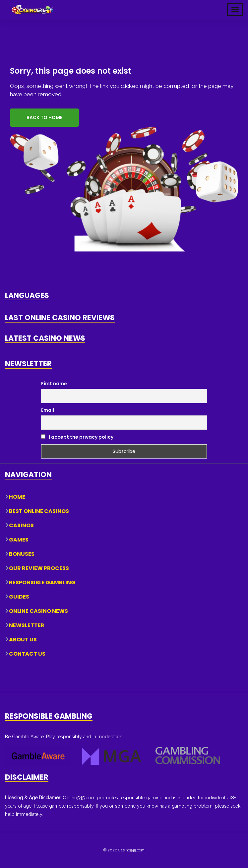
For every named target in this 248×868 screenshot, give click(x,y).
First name (54, 384)
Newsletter (27, 625)
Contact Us (27, 653)
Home (17, 497)
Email (48, 410)
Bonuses (22, 554)
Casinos (21, 525)
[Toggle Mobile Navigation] (235, 10)
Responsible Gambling (42, 582)
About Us (23, 639)
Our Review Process (39, 568)
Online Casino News (38, 611)
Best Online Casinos (39, 511)
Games (19, 539)
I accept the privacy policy (77, 437)
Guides (19, 596)
